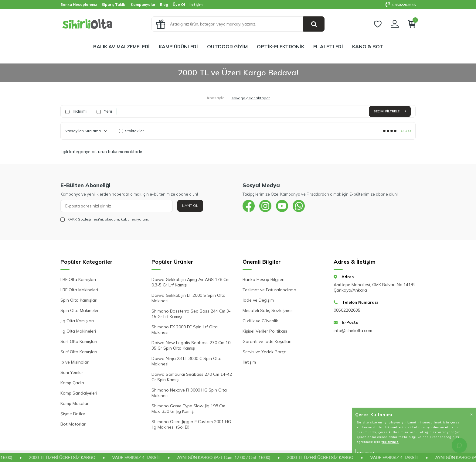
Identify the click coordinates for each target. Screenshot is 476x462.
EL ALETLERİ (328, 46)
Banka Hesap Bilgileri (263, 279)
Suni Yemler (72, 372)
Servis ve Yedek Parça (265, 352)
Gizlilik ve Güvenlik (260, 321)
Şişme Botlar (73, 414)
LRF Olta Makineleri (79, 290)
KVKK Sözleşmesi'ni (85, 219)
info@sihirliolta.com (353, 330)
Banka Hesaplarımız (79, 4)
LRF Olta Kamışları (78, 279)
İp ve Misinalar (75, 362)
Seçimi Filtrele (390, 111)
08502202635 (401, 5)
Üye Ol (179, 4)
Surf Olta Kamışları (79, 341)
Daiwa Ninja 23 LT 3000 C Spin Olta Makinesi (187, 361)
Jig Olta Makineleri (78, 331)
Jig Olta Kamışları (77, 321)
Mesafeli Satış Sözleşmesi (268, 310)
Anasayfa (216, 98)
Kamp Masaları (75, 403)
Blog (164, 4)
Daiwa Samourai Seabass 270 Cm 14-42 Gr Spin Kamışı (192, 377)
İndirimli (76, 111)
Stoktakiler (131, 131)
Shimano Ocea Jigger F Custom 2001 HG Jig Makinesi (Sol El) (191, 424)
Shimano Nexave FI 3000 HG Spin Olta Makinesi (189, 393)
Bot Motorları (73, 424)
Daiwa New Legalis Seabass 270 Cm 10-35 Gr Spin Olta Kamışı (192, 345)
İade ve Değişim (258, 300)
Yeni (104, 111)
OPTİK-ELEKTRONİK (280, 46)
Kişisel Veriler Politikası (265, 331)
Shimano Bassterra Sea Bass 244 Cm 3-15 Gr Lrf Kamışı (191, 314)
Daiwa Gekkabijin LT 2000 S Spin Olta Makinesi (189, 298)
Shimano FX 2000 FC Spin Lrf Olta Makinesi (185, 330)
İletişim (196, 4)
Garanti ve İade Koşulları (267, 341)
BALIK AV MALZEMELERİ (121, 46)
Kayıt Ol (190, 205)
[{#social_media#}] (249, 206)
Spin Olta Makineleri (80, 310)
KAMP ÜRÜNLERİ (178, 46)
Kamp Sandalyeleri (79, 393)
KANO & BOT (368, 46)
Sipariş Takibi (114, 4)
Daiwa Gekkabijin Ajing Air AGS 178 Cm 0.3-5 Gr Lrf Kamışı (190, 282)
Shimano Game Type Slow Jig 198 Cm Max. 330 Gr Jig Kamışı (188, 409)
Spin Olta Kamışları (79, 300)
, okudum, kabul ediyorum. (105, 219)
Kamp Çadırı (72, 383)
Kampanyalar (143, 4)
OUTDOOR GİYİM (227, 46)
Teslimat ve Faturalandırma (269, 290)
